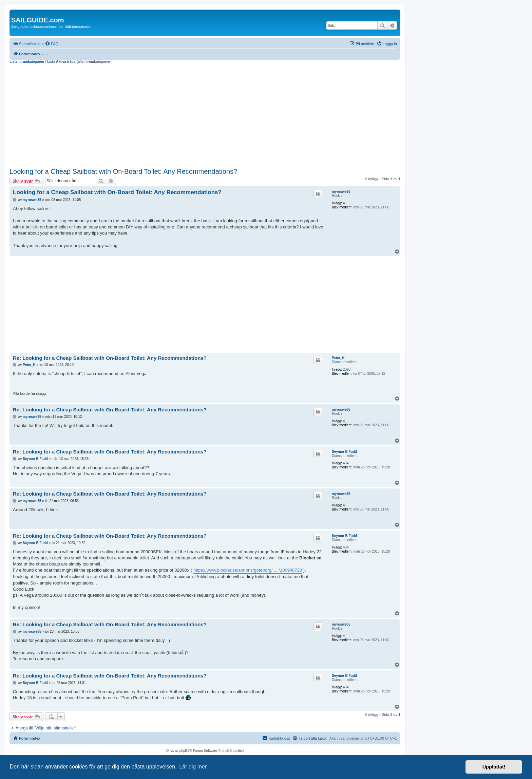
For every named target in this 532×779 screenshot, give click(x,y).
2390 (347, 369)
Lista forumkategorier (27, 62)
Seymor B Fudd (344, 452)
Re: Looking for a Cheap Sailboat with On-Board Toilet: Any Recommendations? (110, 358)
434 (346, 463)
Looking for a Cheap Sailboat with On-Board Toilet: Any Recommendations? (123, 171)
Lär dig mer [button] (193, 767)
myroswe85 (341, 192)
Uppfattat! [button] (494, 767)
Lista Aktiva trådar (62, 62)
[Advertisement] (205, 115)
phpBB (185, 751)
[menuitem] (52, 44)
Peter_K (338, 358)
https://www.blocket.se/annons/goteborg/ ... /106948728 (248, 570)
